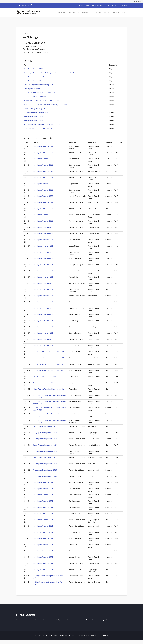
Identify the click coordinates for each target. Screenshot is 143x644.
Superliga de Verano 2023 (37, 69)
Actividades (82, 12)
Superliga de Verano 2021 (37, 116)
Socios (106, 12)
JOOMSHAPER (103, 639)
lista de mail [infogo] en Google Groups (98, 624)
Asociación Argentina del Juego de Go (60, 639)
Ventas (124, 5)
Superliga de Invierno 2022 (37, 77)
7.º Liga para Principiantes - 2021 (40, 112)
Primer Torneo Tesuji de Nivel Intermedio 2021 (45, 101)
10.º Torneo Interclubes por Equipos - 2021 (43, 93)
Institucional (119, 12)
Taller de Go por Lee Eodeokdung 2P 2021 (43, 85)
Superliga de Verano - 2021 (46, 482)
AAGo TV (118, 5)
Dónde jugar (109, 5)
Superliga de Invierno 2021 (37, 89)
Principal (62, 12)
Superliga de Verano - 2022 (46, 146)
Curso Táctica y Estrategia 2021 (39, 109)
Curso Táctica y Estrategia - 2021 (48, 426)
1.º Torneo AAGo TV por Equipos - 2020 (42, 128)
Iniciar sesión (138, 1)
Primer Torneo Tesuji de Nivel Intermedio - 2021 (47, 384)
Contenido (95, 12)
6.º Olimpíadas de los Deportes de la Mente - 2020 (46, 124)
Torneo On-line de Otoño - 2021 (48, 377)
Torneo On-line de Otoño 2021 (39, 97)
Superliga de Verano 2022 (37, 81)
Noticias (72, 12)
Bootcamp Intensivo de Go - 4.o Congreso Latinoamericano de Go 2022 (54, 73)
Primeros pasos (84, 5)
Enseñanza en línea (97, 5)
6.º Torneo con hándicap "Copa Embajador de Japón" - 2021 (49, 105)
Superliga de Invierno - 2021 (46, 227)
